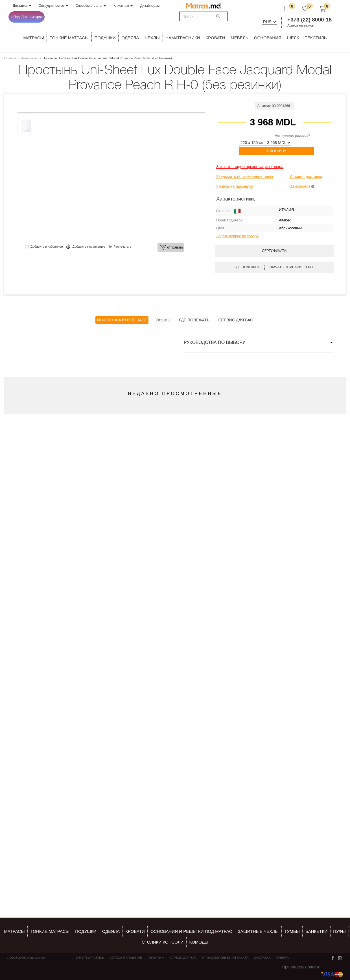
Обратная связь (90, 958)
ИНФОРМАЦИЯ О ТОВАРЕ (122, 320)
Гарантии (156, 958)
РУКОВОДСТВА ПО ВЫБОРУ (215, 342)
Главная (10, 58)
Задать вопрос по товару (237, 236)
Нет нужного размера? (292, 136)
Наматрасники (183, 38)
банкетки (316, 931)
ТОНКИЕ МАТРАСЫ (69, 38)
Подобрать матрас (27, 17)
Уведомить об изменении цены (245, 177)
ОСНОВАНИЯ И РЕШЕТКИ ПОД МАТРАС (191, 931)
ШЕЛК (293, 38)
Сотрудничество (53, 6)
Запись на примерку (235, 186)
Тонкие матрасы (50, 931)
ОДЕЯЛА (130, 38)
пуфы (339, 931)
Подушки (105, 38)
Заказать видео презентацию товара (250, 167)
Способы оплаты (91, 6)
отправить (172, 248)
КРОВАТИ (215, 38)
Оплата (283, 958)
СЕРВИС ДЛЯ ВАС (236, 320)
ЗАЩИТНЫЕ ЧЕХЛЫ (258, 931)
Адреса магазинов (300, 25)
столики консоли (163, 942)
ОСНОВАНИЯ (268, 38)
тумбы (292, 931)
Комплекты (29, 58)
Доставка (22, 6)
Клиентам (123, 6)
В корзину (276, 151)
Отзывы (163, 320)
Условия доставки (306, 177)
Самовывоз (300, 186)
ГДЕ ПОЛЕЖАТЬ (194, 320)
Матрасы (34, 38)
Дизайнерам (150, 6)
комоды (199, 942)
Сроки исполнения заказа (225, 958)
